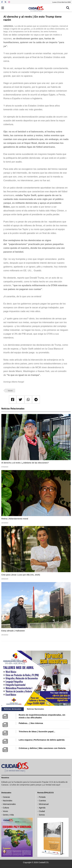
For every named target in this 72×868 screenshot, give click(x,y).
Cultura (6, 808)
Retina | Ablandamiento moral (15, 519)
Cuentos (42, 801)
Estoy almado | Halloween (13, 631)
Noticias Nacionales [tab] (36, 709)
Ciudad (42, 811)
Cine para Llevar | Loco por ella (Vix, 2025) (21, 575)
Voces (10, 391)
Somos (42, 815)
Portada (42, 797)
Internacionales (9, 804)
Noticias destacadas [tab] (13, 709)
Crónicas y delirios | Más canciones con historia (42, 748)
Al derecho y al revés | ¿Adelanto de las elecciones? (25, 463)
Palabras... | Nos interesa (31, 723)
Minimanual (44, 804)
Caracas (6, 797)
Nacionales (8, 801)
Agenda (42, 808)
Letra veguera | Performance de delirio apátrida (42, 740)
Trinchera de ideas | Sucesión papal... (37, 731)
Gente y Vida (8, 815)
